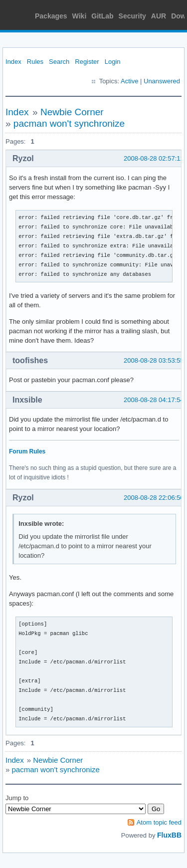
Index (13, 62)
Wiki (80, 16)
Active (129, 81)
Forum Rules (27, 451)
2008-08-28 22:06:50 (154, 498)
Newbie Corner (72, 112)
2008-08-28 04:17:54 (154, 400)
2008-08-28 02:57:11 (154, 158)
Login (113, 62)
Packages (51, 16)
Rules (35, 62)
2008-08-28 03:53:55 (154, 360)
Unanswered (162, 81)
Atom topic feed (159, 822)
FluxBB (169, 835)
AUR (159, 16)
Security (132, 16)
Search (59, 62)
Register (87, 62)
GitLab (102, 16)
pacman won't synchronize (69, 123)
